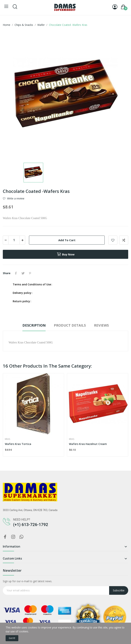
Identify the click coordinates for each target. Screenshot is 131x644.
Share (16, 273)
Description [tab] (34, 325)
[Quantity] (14, 240)
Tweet (23, 273)
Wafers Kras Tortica (18, 444)
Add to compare (124, 240)
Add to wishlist (113, 240)
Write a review (15, 198)
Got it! (12, 638)
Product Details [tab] (70, 325)
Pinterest (30, 273)
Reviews (101, 325)
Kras (7, 439)
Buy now (66, 254)
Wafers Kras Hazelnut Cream (88, 444)
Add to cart (67, 240)
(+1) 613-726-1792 (31, 525)
